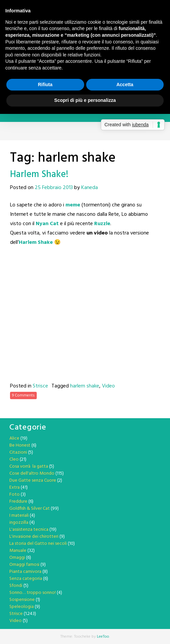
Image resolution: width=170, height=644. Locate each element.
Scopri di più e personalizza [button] (85, 100)
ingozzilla (19, 523)
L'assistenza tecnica (29, 530)
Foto (15, 495)
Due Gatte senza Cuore (33, 480)
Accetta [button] (125, 85)
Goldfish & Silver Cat (30, 509)
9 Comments (23, 395)
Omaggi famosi (24, 565)
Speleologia (22, 607)
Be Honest (20, 445)
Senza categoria (26, 579)
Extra (15, 488)
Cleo (14, 459)
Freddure (18, 502)
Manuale (18, 551)
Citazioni (18, 452)
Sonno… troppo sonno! (33, 593)
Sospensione (22, 600)
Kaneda (90, 188)
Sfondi (16, 586)
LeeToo (103, 637)
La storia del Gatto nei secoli (38, 544)
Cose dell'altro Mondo (32, 473)
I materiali (19, 516)
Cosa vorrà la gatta (29, 466)
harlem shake (85, 386)
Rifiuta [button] (45, 85)
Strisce (40, 386)
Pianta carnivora (25, 572)
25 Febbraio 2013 (54, 188)
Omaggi (17, 558)
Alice (14, 438)
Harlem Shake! (39, 175)
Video (108, 386)
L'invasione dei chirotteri (34, 537)
